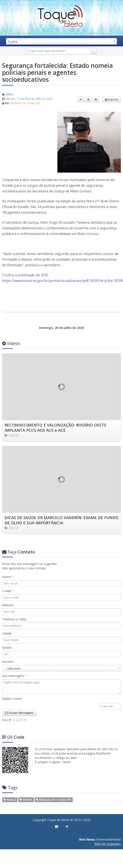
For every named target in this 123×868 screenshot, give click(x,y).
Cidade (7, 633)
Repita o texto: (12, 699)
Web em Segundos (108, 844)
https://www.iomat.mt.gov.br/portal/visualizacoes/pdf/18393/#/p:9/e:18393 (63, 281)
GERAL (8, 94)
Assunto (8, 662)
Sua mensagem (14, 676)
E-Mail (8, 591)
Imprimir (112, 99)
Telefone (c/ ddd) (14, 619)
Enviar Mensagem (19, 713)
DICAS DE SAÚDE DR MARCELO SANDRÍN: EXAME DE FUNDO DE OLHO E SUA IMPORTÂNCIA (61, 520)
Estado (7, 647)
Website (8, 605)
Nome (8, 577)
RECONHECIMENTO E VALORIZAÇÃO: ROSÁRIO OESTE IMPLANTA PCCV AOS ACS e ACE (56, 428)
